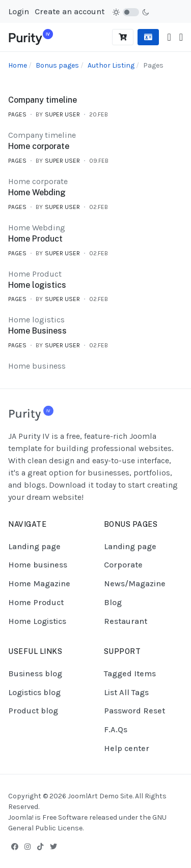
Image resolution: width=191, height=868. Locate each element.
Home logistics (37, 285)
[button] (181, 37)
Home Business (37, 331)
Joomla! (21, 817)
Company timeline (43, 100)
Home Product (35, 239)
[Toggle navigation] (169, 37)
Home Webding (37, 192)
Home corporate (39, 146)
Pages (17, 114)
